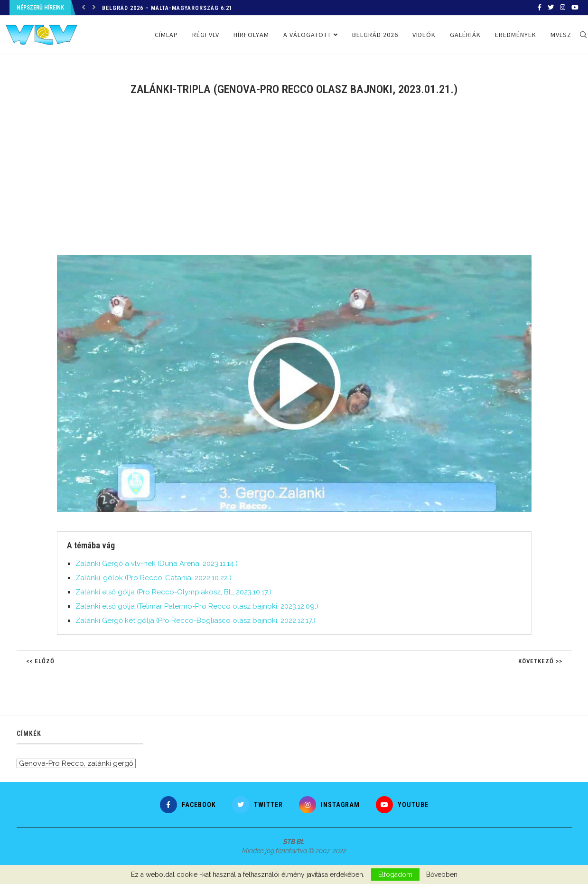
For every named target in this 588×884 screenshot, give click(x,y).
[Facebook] (540, 8)
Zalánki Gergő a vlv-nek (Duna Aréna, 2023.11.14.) (157, 564)
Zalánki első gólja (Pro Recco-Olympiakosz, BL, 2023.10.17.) (173, 592)
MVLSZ (561, 35)
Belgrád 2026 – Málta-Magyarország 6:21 (167, 8)
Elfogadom (395, 875)
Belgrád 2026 (375, 35)
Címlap (166, 35)
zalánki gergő (110, 763)
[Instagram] (563, 8)
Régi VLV (206, 35)
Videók (424, 35)
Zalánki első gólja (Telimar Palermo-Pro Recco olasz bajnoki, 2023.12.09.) (197, 606)
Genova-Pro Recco (51, 763)
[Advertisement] (294, 181)
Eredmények (516, 35)
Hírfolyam (251, 35)
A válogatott (307, 35)
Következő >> (540, 661)
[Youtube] (575, 8)
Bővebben (442, 875)
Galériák (465, 35)
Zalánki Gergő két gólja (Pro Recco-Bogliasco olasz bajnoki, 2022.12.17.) (196, 621)
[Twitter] (551, 8)
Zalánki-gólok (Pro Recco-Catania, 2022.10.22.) (154, 578)
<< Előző (40, 661)
